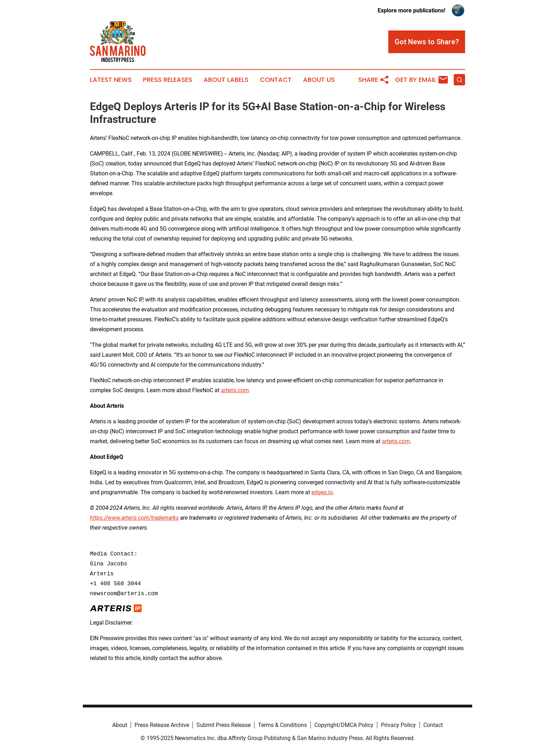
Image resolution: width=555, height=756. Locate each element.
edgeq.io (322, 492)
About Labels (226, 80)
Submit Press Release (224, 725)
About (120, 725)
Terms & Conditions (282, 725)
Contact (276, 80)
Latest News (111, 80)
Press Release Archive (162, 725)
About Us (319, 80)
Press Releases (168, 80)
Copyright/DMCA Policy (344, 725)
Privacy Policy (398, 725)
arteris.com (235, 390)
